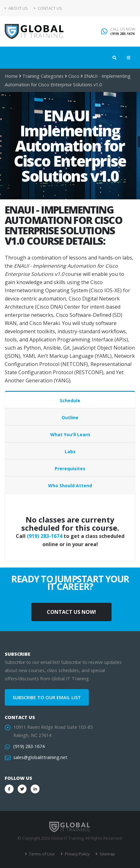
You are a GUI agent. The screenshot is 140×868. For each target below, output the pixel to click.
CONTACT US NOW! (71, 612)
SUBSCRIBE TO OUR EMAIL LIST (47, 697)
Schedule (70, 400)
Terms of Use (41, 854)
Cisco (74, 76)
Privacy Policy (77, 854)
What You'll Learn (70, 434)
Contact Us (48, 8)
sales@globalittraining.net (40, 757)
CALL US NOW (123, 29)
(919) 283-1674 (122, 34)
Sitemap (107, 854)
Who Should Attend (70, 485)
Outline (70, 417)
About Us (16, 8)
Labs (70, 451)
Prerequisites (70, 468)
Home (11, 76)
